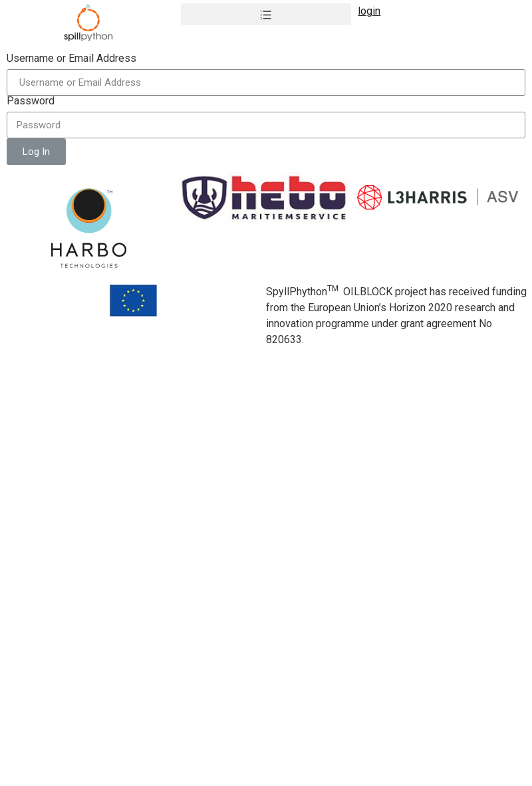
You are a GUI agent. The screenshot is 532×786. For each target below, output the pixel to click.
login (369, 11)
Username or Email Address (71, 59)
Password (31, 101)
